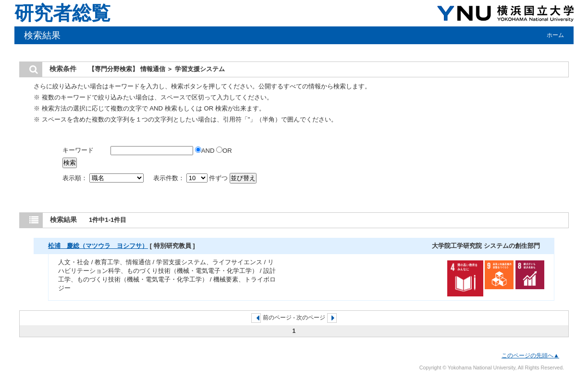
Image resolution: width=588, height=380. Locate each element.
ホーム (555, 35)
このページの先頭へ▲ (530, 355)
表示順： (104, 178)
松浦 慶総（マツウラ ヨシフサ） (98, 246)
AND (206, 151)
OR (224, 151)
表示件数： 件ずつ (191, 178)
